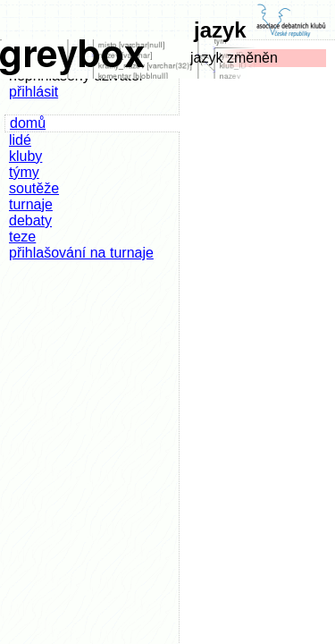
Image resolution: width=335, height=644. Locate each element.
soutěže (34, 188)
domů (28, 123)
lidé (20, 140)
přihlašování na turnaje (81, 253)
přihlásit (33, 92)
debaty (30, 220)
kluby (25, 156)
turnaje (31, 204)
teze (22, 237)
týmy (24, 172)
